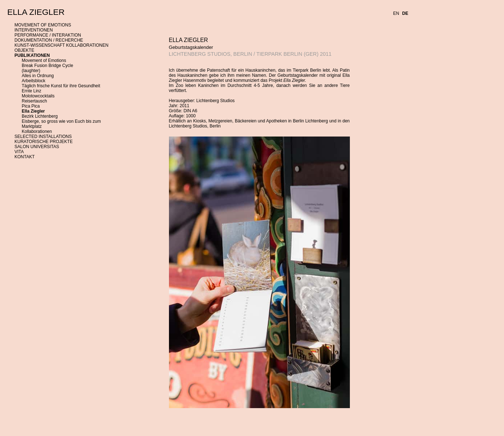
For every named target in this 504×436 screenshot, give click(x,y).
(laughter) (31, 71)
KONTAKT (25, 157)
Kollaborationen (37, 131)
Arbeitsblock (33, 81)
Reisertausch (34, 101)
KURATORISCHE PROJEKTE (44, 142)
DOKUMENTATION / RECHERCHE (49, 40)
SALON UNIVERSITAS (37, 147)
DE (405, 13)
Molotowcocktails (38, 96)
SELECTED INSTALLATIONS (43, 137)
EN (396, 13)
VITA (19, 152)
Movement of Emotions (44, 60)
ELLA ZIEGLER (36, 12)
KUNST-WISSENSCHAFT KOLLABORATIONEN (62, 45)
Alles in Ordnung (38, 76)
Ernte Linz (31, 91)
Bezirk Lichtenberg (40, 116)
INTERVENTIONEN (34, 30)
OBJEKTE (24, 50)
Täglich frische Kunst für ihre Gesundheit (61, 86)
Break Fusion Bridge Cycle (47, 66)
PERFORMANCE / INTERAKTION (48, 35)
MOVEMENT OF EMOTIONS (43, 25)
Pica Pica (31, 106)
